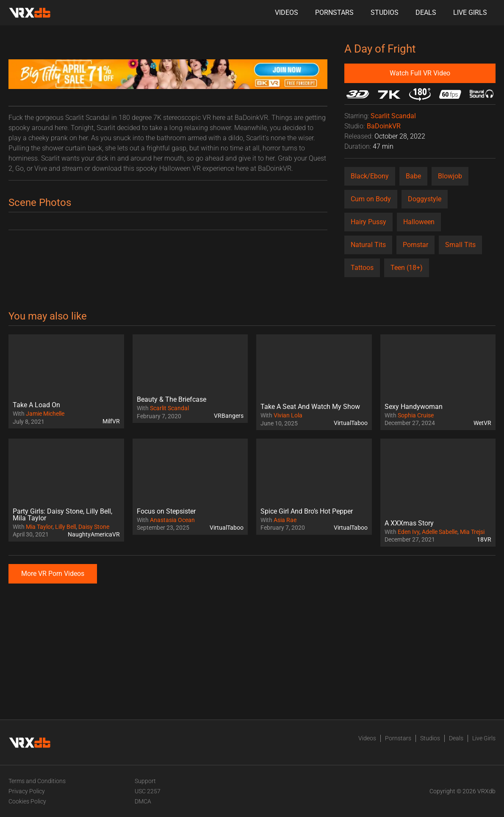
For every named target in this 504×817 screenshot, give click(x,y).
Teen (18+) (407, 268)
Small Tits (460, 245)
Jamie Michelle (45, 414)
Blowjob (450, 176)
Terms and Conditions (37, 781)
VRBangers (229, 416)
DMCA (143, 801)
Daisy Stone (94, 527)
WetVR (482, 423)
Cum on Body (371, 199)
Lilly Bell (65, 527)
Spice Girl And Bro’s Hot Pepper (307, 511)
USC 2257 (148, 791)
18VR (484, 539)
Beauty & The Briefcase (172, 399)
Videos (287, 13)
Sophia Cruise (416, 415)
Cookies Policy (27, 801)
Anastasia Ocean (172, 520)
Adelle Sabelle (440, 532)
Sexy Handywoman (414, 407)
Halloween (419, 222)
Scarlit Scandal (393, 116)
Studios (385, 13)
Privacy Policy (27, 791)
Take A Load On (36, 405)
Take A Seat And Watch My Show (310, 407)
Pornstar (415, 245)
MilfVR (111, 421)
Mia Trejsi (472, 532)
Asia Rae (285, 520)
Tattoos (362, 268)
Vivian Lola (288, 415)
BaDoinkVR (384, 126)
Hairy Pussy (368, 222)
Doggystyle (425, 199)
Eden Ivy (408, 532)
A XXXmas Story (409, 523)
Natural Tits (368, 245)
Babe (413, 176)
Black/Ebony (370, 176)
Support (145, 781)
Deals (426, 13)
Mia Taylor (39, 527)
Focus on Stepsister (166, 511)
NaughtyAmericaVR (94, 534)
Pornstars (334, 13)
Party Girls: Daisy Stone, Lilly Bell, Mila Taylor (62, 515)
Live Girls (470, 13)
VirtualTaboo (351, 423)
